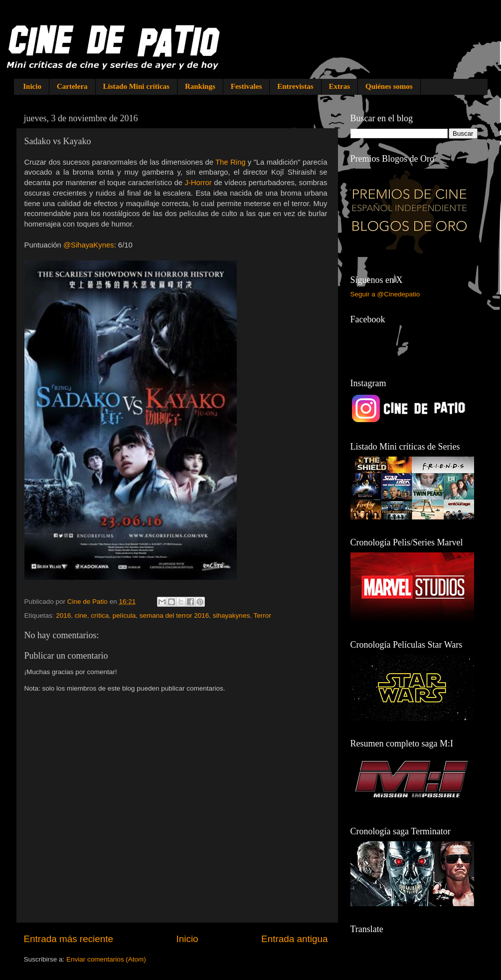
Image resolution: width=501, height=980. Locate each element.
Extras (340, 86)
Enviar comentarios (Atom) (106, 959)
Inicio (32, 86)
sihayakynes (231, 615)
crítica (100, 615)
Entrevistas (295, 86)
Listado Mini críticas (136, 86)
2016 (63, 615)
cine (81, 615)
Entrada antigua (294, 939)
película (124, 615)
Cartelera (72, 86)
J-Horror (198, 183)
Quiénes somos (389, 86)
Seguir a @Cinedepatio (385, 294)
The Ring (230, 162)
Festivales (246, 86)
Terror (262, 615)
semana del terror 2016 (174, 615)
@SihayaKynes (89, 245)
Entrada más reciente (69, 939)
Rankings (200, 86)
